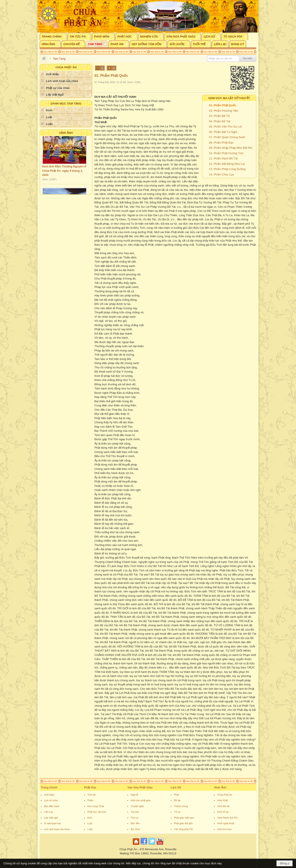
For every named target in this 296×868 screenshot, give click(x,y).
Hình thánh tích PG (227, 818)
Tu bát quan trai (52, 823)
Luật (90, 823)
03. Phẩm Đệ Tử (219, 116)
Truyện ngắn (137, 806)
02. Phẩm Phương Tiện (224, 111)
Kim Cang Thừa (96, 806)
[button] (53, 36)
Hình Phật (223, 800)
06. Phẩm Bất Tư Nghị (223, 132)
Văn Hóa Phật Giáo (140, 787)
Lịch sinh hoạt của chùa (57, 829)
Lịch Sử (176, 787)
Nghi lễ (134, 795)
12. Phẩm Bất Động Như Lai (227, 164)
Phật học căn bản (97, 812)
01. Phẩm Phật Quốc (223, 105)
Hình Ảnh (66, 133)
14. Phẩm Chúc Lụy (221, 174)
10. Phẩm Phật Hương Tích (226, 153)
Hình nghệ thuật (226, 823)
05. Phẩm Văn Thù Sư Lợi (225, 127)
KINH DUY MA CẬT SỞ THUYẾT (229, 98)
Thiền (90, 800)
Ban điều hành (52, 806)
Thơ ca (134, 818)
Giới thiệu (49, 795)
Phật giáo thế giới (183, 823)
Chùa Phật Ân (225, 795)
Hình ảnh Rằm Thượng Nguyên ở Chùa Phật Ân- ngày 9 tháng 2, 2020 (64, 173)
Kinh (90, 818)
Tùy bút (135, 812)
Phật (177, 795)
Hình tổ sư (223, 812)
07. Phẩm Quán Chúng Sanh (227, 137)
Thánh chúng (181, 806)
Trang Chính (49, 787)
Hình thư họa (224, 829)
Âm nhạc (135, 829)
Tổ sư (177, 812)
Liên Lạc (49, 812)
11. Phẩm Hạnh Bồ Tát (223, 158)
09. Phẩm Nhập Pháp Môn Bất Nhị (231, 148)
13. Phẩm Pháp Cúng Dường (227, 169)
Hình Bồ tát (223, 806)
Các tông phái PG (183, 829)
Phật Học (90, 787)
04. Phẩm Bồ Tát (220, 121)
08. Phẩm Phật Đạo (221, 143)
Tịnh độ (92, 795)
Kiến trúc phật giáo (141, 800)
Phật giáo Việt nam (184, 818)
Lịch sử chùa (51, 800)
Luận (90, 829)
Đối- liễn (135, 823)
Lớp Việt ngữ (51, 818)
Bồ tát (177, 800)
